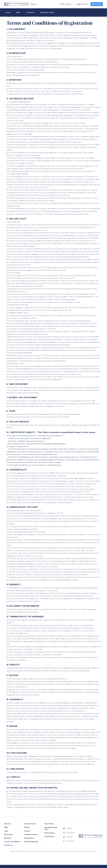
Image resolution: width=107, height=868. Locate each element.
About (8, 12)
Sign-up (33, 4)
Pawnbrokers (29, 838)
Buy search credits (47, 12)
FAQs (18, 12)
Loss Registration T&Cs (51, 828)
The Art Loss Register (12, 842)
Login (6, 831)
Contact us (30, 12)
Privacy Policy (49, 833)
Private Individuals (31, 842)
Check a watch (65, 4)
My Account (97, 4)
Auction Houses (30, 824)
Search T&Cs (49, 824)
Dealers (27, 827)
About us (8, 824)
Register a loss (82, 4)
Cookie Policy (49, 836)
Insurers (27, 831)
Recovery (8, 838)
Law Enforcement (31, 834)
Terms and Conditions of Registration (49, 23)
